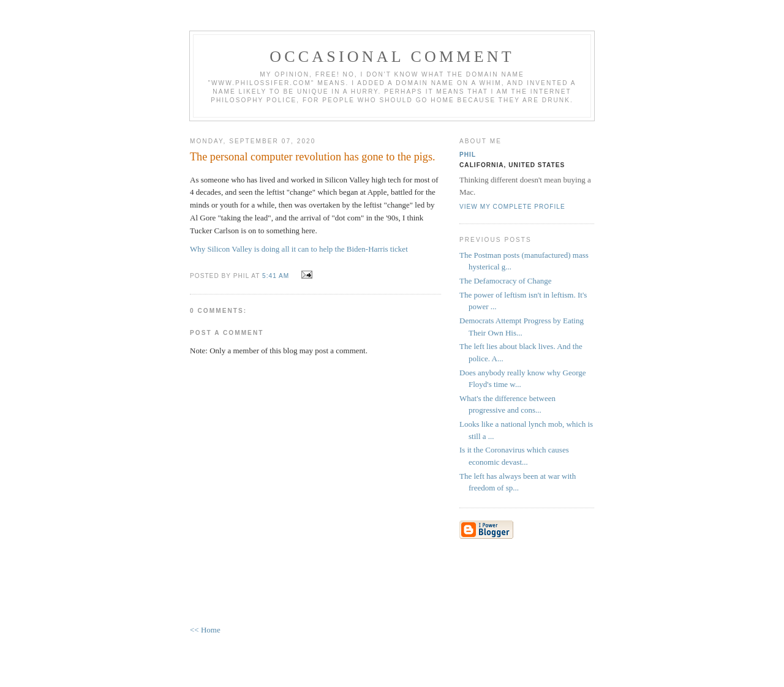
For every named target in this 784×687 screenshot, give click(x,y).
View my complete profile (512, 207)
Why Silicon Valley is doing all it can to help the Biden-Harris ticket (299, 249)
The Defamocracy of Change (506, 281)
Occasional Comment (392, 57)
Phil (468, 155)
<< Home (205, 630)
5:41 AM (276, 276)
